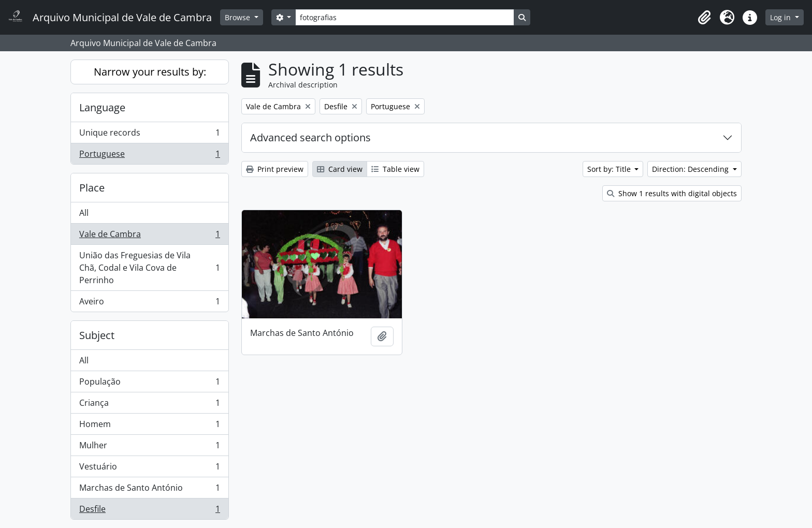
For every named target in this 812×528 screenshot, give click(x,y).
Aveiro (149, 303)
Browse (238, 17)
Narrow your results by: (150, 72)
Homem (149, 426)
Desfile (149, 511)
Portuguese (149, 156)
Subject (97, 335)
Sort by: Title (610, 169)
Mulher (149, 448)
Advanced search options (310, 137)
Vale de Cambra (149, 236)
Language (102, 107)
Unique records (149, 135)
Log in (781, 17)
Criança (149, 405)
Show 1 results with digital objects (672, 193)
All (84, 213)
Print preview (275, 169)
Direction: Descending (691, 169)
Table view (395, 169)
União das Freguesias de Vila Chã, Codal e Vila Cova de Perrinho (149, 268)
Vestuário (149, 469)
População (149, 384)
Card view (340, 169)
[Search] (404, 17)
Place (92, 188)
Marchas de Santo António (149, 490)
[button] (704, 18)
